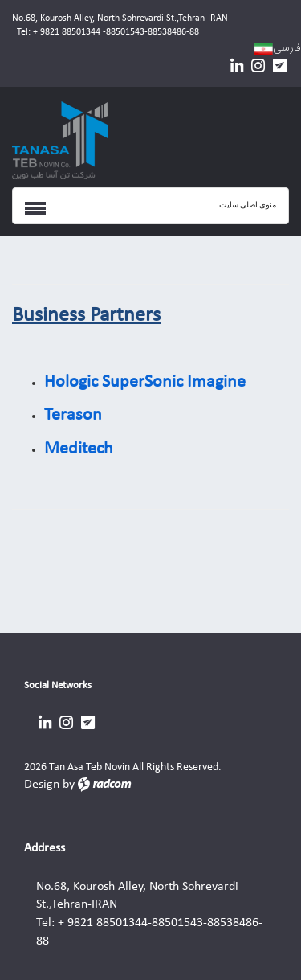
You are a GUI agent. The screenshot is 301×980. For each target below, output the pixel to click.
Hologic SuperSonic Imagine (145, 382)
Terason (73, 415)
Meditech (79, 449)
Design (42, 785)
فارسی (287, 47)
